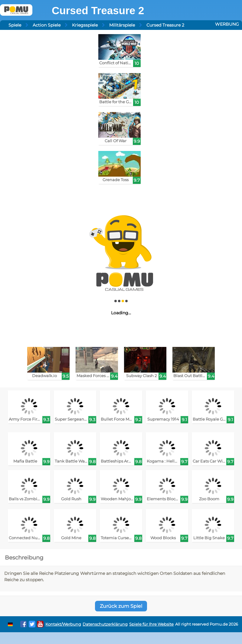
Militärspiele (122, 25)
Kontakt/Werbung (63, 624)
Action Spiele (47, 25)
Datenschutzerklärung (105, 624)
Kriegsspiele (85, 25)
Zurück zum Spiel (121, 606)
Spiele (15, 25)
